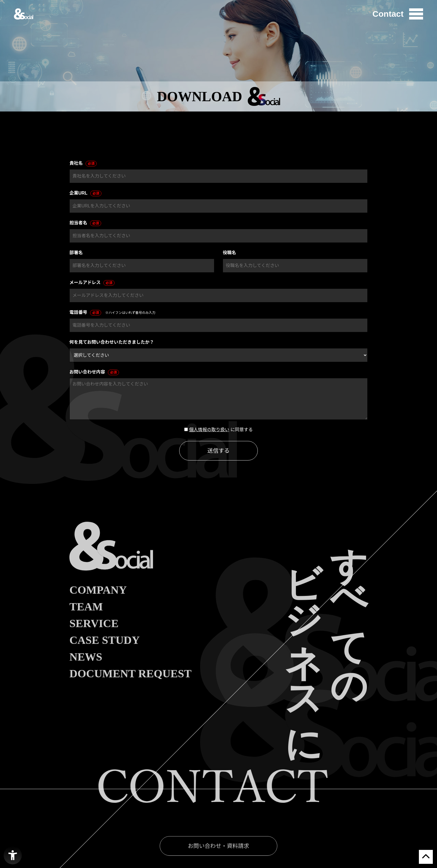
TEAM (86, 620)
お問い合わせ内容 (94, 372)
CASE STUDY (105, 653)
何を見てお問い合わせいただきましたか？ (112, 342)
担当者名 (85, 223)
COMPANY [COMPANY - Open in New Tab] (98, 603)
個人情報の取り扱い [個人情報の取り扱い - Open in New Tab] (209, 430)
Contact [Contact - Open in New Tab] (388, 14)
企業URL (85, 193)
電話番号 (85, 313)
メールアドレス (92, 283)
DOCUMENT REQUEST (130, 687)
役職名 (229, 253)
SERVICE (94, 636)
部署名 (76, 253)
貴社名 (83, 164)
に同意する (242, 430)
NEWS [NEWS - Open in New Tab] (86, 670)
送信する (219, 451)
